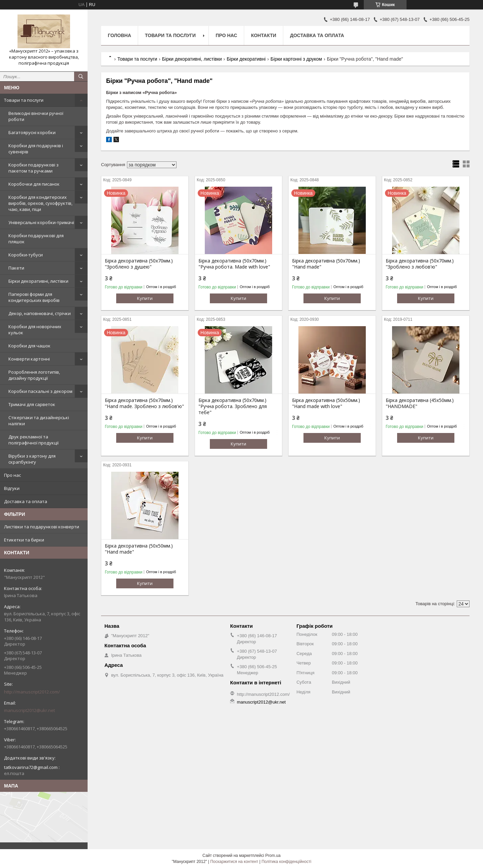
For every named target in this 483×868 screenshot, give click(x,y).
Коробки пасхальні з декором (40, 391)
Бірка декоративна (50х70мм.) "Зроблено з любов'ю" (420, 264)
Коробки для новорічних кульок (35, 330)
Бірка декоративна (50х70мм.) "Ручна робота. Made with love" (234, 264)
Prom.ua (273, 856)
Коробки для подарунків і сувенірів (36, 149)
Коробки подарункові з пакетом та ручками (34, 168)
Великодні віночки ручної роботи (36, 116)
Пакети (16, 268)
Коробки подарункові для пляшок (36, 239)
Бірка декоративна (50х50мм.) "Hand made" (139, 549)
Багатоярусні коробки (32, 132)
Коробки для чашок (29, 346)
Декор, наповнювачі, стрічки (40, 313)
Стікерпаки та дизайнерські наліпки (39, 421)
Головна (119, 35)
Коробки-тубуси (26, 255)
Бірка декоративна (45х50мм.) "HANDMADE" (420, 403)
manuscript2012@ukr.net (29, 710)
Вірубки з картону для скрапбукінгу (32, 459)
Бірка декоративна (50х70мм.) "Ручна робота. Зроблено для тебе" (233, 406)
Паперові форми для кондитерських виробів (34, 297)
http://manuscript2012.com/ (32, 692)
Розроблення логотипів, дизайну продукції (34, 375)
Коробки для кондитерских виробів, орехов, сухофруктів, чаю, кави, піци (40, 203)
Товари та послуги (24, 100)
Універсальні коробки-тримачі (41, 222)
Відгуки (12, 488)
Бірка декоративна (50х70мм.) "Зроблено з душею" (139, 264)
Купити (145, 298)
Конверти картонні (29, 359)
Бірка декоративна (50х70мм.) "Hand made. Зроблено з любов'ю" (144, 403)
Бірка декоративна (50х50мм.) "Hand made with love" (326, 403)
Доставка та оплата (26, 501)
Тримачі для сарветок (32, 404)
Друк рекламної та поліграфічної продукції (34, 440)
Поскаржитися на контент (234, 862)
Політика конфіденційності (286, 862)
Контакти (264, 35)
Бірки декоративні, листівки (38, 281)
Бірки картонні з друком (296, 59)
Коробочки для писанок (34, 184)
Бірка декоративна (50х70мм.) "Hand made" (326, 264)
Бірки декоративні (246, 59)
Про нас (12, 475)
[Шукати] (81, 76)
